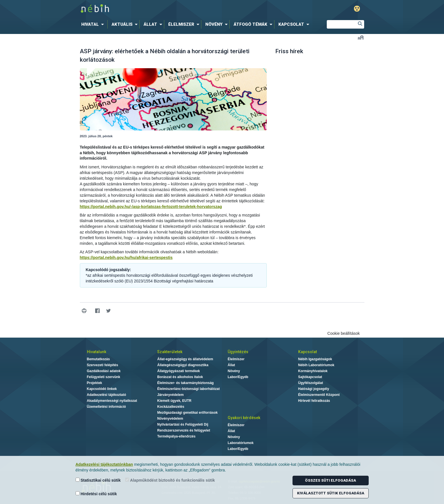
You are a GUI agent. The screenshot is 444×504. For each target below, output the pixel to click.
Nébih (162, 9)
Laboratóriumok (241, 443)
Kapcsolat (308, 352)
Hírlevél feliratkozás (314, 401)
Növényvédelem (170, 419)
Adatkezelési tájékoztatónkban (104, 464)
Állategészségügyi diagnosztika (183, 365)
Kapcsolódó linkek (102, 389)
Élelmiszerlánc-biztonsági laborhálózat (188, 389)
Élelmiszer (236, 359)
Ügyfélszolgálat (311, 383)
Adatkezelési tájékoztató (107, 395)
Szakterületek (170, 352)
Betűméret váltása (361, 37)
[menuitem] (94, 24)
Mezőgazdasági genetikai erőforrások (187, 413)
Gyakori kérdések (244, 418)
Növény (234, 371)
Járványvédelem (170, 395)
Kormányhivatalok (313, 371)
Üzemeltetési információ (106, 407)
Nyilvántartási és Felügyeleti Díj (183, 424)
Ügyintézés (238, 352)
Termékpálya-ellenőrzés (176, 436)
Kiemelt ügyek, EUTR (174, 401)
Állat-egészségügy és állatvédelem (185, 359)
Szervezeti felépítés (103, 365)
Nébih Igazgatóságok (315, 359)
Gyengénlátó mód (357, 9)
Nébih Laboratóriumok (316, 365)
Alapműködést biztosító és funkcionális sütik (170, 480)
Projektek (95, 383)
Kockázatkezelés (171, 407)
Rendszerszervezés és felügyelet (184, 430)
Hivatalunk (97, 352)
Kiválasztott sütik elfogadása (331, 493)
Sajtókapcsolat (310, 377)
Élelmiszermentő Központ (319, 395)
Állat (231, 365)
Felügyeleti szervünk (104, 377)
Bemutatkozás (98, 359)
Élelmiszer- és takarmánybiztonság (185, 383)
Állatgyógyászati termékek (179, 371)
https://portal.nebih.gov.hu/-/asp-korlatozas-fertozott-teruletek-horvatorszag (151, 207)
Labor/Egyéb (238, 377)
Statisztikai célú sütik (98, 480)
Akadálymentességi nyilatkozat (112, 401)
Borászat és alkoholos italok (180, 377)
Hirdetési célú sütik (96, 494)
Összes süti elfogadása (330, 480)
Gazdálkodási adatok (104, 371)
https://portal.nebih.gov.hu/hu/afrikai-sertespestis (126, 258)
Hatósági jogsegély (314, 389)
